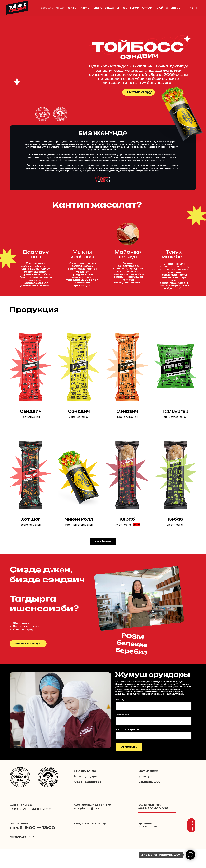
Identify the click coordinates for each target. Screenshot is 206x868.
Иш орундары (106, 8)
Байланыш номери (28, 644)
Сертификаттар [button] (138, 8)
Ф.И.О (120, 700)
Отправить (129, 747)
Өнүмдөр (146, 777)
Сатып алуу (79, 8)
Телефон (122, 715)
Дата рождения (127, 729)
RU (192, 8)
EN (198, 8)
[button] (42, 114)
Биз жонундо (85, 771)
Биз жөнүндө (52, 8)
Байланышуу (169, 8)
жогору (192, 825)
